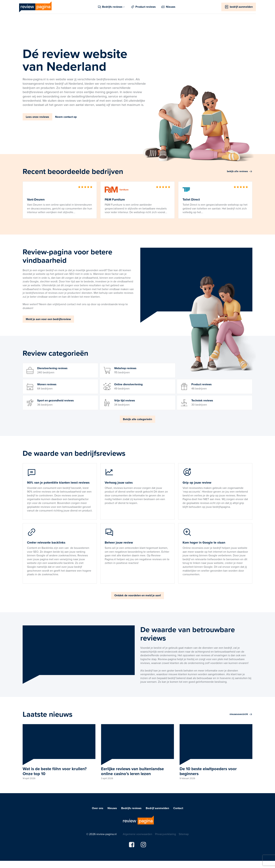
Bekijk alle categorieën (137, 419)
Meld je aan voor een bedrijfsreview (48, 319)
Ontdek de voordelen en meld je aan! (138, 595)
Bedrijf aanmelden (157, 808)
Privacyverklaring (165, 834)
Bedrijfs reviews (131, 808)
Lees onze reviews (37, 117)
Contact (178, 808)
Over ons (98, 808)
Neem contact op (66, 117)
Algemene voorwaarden (137, 834)
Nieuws (112, 808)
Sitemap (184, 834)
